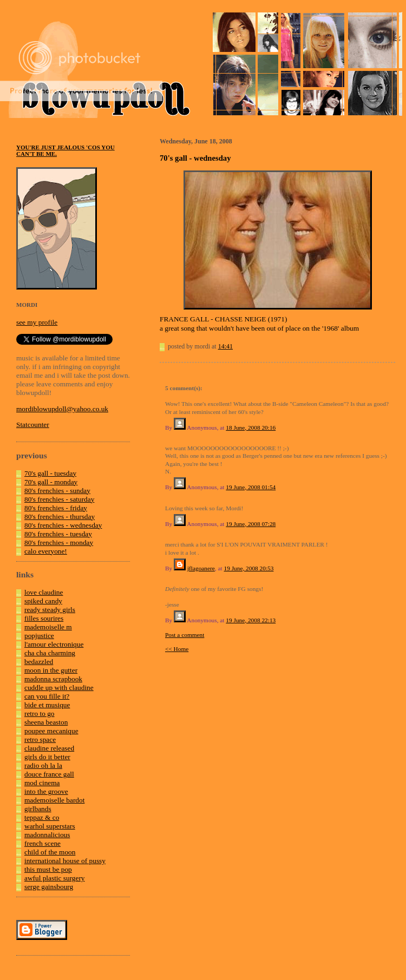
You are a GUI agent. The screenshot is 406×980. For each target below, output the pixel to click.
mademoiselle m (48, 627)
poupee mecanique (51, 731)
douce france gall (49, 774)
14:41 (225, 346)
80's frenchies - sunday (57, 491)
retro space (40, 739)
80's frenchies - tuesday (58, 534)
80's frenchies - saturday (59, 499)
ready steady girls (50, 610)
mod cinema (42, 783)
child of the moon (50, 852)
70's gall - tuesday (50, 473)
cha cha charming (50, 653)
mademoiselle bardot (54, 800)
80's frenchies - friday (56, 508)
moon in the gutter (51, 670)
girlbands (38, 809)
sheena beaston (46, 722)
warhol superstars (50, 826)
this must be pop (48, 869)
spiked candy (43, 601)
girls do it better (47, 757)
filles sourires (44, 618)
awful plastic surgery (55, 878)
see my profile (37, 322)
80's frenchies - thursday (60, 517)
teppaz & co (42, 817)
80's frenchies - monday (59, 542)
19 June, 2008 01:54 (251, 487)
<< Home (177, 649)
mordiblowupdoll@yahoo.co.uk (62, 409)
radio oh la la (43, 765)
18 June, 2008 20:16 (251, 427)
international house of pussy (65, 861)
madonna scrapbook (53, 679)
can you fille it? (47, 696)
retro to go (40, 713)
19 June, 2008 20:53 (249, 568)
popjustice (39, 636)
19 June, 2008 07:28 (251, 524)
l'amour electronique (54, 644)
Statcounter (33, 425)
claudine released (49, 748)
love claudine (44, 592)
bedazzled (39, 662)
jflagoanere (201, 568)
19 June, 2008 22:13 (251, 620)
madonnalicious (47, 835)
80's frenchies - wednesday (63, 525)
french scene (42, 843)
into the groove (46, 791)
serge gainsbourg (49, 887)
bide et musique (47, 705)
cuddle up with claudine (59, 688)
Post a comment (185, 635)
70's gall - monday (51, 482)
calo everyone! (46, 551)
